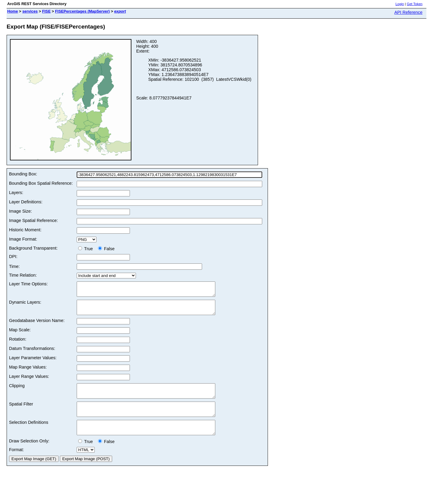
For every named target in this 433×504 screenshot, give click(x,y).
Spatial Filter (21, 412)
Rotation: (18, 345)
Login (400, 4)
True (87, 249)
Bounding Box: (23, 174)
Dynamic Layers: (25, 305)
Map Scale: (20, 335)
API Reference (408, 12)
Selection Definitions (29, 433)
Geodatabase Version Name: (37, 326)
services (30, 11)
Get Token (415, 4)
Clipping (17, 391)
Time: (14, 266)
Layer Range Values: (29, 382)
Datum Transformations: (32, 354)
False (106, 249)
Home (13, 11)
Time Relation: (23, 275)
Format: (17, 463)
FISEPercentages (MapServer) (82, 11)
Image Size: (20, 211)
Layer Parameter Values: (33, 363)
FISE (46, 11)
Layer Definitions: (26, 202)
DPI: (13, 257)
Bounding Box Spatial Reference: (41, 183)
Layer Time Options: (28, 284)
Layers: (16, 193)
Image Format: (23, 239)
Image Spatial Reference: (33, 220)
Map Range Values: (28, 372)
